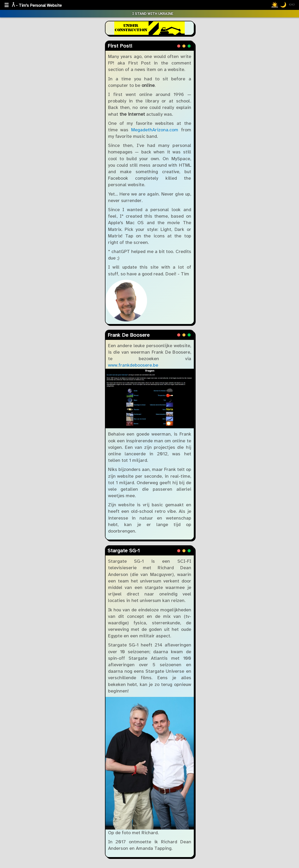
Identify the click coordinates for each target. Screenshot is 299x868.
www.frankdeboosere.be (133, 365)
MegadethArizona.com (155, 130)
